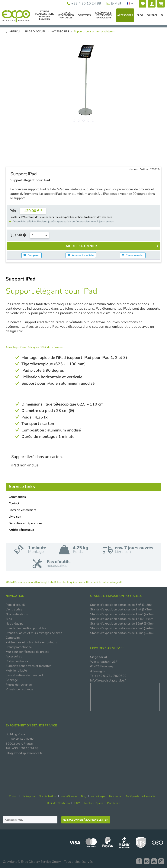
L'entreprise (14, 609)
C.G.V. (77, 803)
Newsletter (116, 796)
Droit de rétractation (58, 803)
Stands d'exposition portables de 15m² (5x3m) (122, 624)
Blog (9, 619)
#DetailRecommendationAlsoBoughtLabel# (31, 582)
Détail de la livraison (52, 347)
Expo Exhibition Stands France (31, 725)
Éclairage (12, 680)
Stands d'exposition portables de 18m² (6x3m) (122, 633)
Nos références (69, 796)
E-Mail (114, 3)
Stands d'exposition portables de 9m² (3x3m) (121, 609)
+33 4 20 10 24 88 (84, 3)
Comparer (32, 255)
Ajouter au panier (112, 246)
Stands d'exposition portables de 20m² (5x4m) (122, 628)
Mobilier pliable (16, 671)
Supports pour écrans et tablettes (29, 666)
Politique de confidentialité (141, 796)
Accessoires (14, 656)
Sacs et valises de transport (24, 675)
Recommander (133, 255)
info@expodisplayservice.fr (108, 681)
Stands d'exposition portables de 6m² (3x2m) (121, 605)
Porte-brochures (17, 661)
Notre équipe (15, 624)
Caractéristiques (30, 347)
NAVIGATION (15, 596)
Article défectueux (21, 530)
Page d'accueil (15, 605)
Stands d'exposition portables (26, 628)
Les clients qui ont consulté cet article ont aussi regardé (90, 582)
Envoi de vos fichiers (22, 510)
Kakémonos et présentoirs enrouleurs (31, 642)
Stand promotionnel (19, 647)
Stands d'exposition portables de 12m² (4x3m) (122, 614)
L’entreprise (28, 796)
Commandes (17, 497)
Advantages (13, 347)
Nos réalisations (17, 614)
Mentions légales (94, 803)
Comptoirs (13, 638)
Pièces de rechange (19, 685)
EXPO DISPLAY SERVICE (107, 648)
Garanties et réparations (26, 523)
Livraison (15, 517)
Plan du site (114, 803)
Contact (14, 503)
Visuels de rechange (19, 689)
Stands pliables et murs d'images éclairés (34, 633)
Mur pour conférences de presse (27, 652)
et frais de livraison (37, 217)
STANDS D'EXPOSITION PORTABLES (116, 596)
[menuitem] (143, 4)
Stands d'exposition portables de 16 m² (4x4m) (122, 619)
